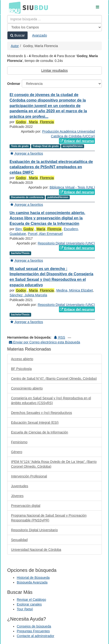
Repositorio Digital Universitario (34, 530)
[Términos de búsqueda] (54, 19)
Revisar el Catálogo (31, 600)
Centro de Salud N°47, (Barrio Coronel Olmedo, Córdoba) (54, 379)
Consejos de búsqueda (34, 626)
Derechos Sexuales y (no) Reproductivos (41, 413)
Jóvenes (17, 496)
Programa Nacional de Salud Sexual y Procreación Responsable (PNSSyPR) (49, 518)
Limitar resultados (54, 70)
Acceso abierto (22, 359)
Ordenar (14, 84)
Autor (15, 46)
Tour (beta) (25, 609)
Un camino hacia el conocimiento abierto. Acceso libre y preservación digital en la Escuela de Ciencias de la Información (47, 218)
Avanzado (40, 35)
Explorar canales (29, 604)
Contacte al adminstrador (35, 636)
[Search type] (54, 27)
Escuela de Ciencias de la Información (40, 432)
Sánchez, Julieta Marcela (28, 295)
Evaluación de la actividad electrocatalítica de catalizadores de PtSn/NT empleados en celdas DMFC (51, 167)
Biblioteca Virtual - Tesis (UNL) (72, 187)
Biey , (39, 229)
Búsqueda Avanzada (32, 582)
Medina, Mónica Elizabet (75, 290)
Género (17, 452)
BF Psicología (21, 369)
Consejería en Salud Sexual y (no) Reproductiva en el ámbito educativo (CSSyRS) (51, 400)
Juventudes (20, 486)
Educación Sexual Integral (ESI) (35, 422)
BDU (13, 7)
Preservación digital (26, 506)
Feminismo (19, 442)
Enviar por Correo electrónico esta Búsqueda (44, 342)
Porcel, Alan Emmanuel (45, 234)
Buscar (17, 35)
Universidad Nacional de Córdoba (36, 550)
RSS (60, 337)
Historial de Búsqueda (33, 578)
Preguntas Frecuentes (33, 631)
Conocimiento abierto (27, 388)
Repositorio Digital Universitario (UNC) (66, 243)
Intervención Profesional (29, 476)
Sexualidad (19, 540)
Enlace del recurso (77, 141)
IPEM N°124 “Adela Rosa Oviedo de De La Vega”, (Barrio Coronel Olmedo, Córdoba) (54, 464)
